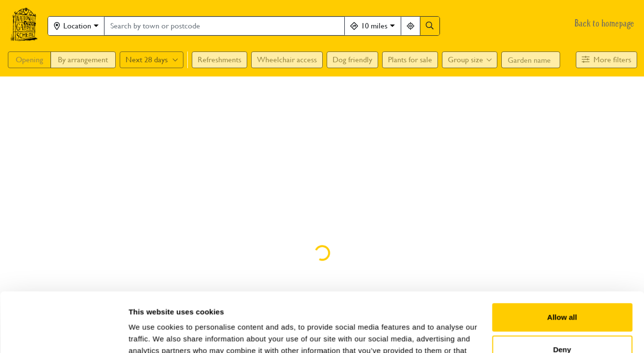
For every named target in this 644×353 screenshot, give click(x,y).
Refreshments (219, 60)
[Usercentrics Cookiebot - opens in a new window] (64, 334)
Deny (562, 293)
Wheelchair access (287, 60)
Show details (151, 334)
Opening (29, 60)
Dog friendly (352, 60)
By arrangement (83, 60)
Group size (470, 60)
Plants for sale (410, 60)
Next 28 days (152, 60)
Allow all (562, 262)
